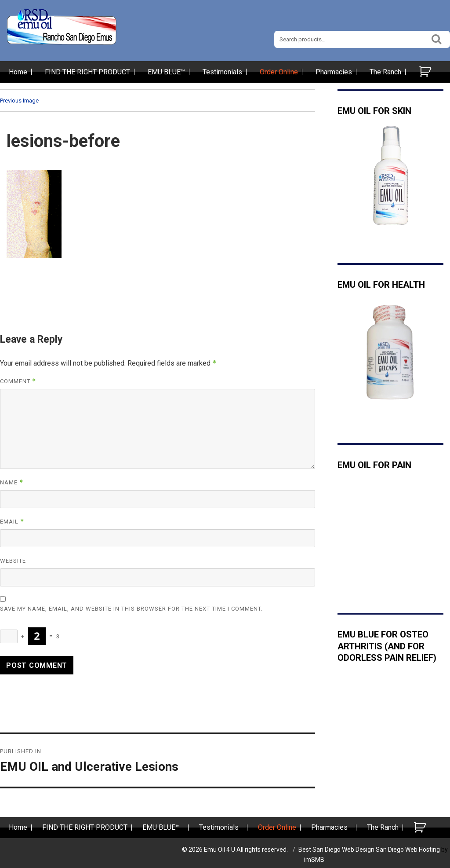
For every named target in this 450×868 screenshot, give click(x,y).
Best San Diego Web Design (336, 850)
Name (12, 482)
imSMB (314, 860)
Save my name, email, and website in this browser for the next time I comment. (131, 609)
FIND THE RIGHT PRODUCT (87, 72)
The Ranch (385, 72)
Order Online (279, 72)
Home (18, 72)
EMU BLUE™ (166, 72)
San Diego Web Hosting (408, 850)
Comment (18, 381)
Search (437, 38)
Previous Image (19, 101)
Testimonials (222, 72)
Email (12, 522)
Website (13, 561)
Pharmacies (334, 72)
